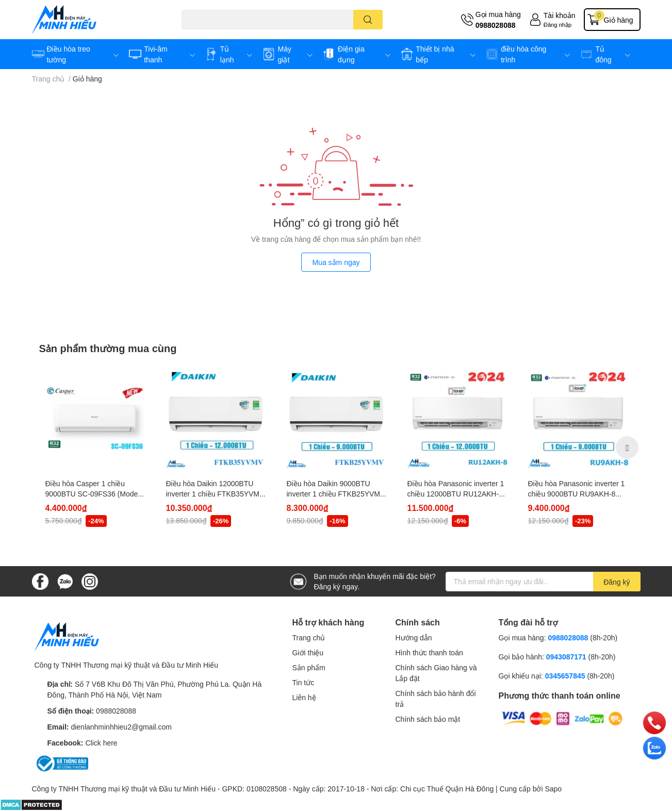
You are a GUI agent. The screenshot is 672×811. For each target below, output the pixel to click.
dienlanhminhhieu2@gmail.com (121, 727)
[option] (95, 448)
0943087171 (566, 657)
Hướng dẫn (414, 638)
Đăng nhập (558, 24)
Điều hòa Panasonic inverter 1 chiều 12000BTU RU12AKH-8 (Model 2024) (456, 493)
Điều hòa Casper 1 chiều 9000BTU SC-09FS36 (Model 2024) (93, 493)
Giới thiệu (308, 652)
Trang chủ (309, 638)
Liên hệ (304, 697)
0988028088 (496, 25)
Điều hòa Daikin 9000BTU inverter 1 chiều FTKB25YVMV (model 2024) (336, 493)
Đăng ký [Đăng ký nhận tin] (617, 582)
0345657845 (565, 676)
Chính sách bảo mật (428, 719)
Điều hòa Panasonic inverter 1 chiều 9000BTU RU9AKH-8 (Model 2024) (577, 493)
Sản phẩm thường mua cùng (108, 348)
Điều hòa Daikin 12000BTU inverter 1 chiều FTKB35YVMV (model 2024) (215, 493)
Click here (101, 743)
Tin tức (304, 682)
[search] (368, 20)
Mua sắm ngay (336, 262)
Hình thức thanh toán (429, 652)
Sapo (553, 789)
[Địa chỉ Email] (543, 582)
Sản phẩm (309, 667)
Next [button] (627, 448)
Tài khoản (560, 15)
